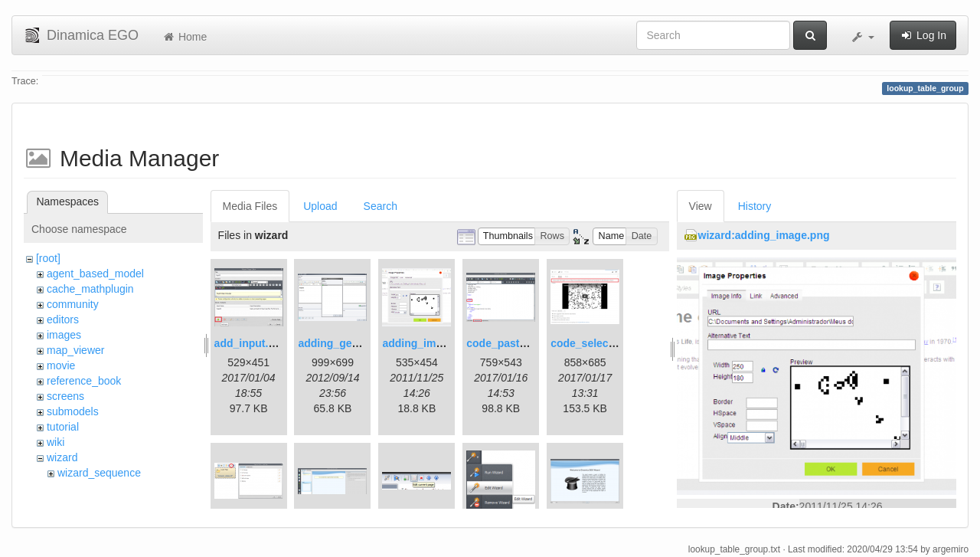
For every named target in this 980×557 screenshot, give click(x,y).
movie (61, 365)
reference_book (84, 381)
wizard (62, 457)
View (701, 206)
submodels (73, 411)
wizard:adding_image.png (764, 235)
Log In (923, 35)
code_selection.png (601, 343)
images (64, 335)
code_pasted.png (510, 343)
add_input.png (251, 343)
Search (381, 206)
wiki (56, 442)
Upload (320, 206)
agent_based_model (95, 274)
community (73, 304)
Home (184, 37)
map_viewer (75, 350)
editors (63, 319)
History (755, 206)
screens (65, 396)
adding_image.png (430, 343)
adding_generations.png (360, 343)
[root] (48, 258)
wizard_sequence (99, 473)
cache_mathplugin (90, 289)
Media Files (250, 206)
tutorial (63, 427)
